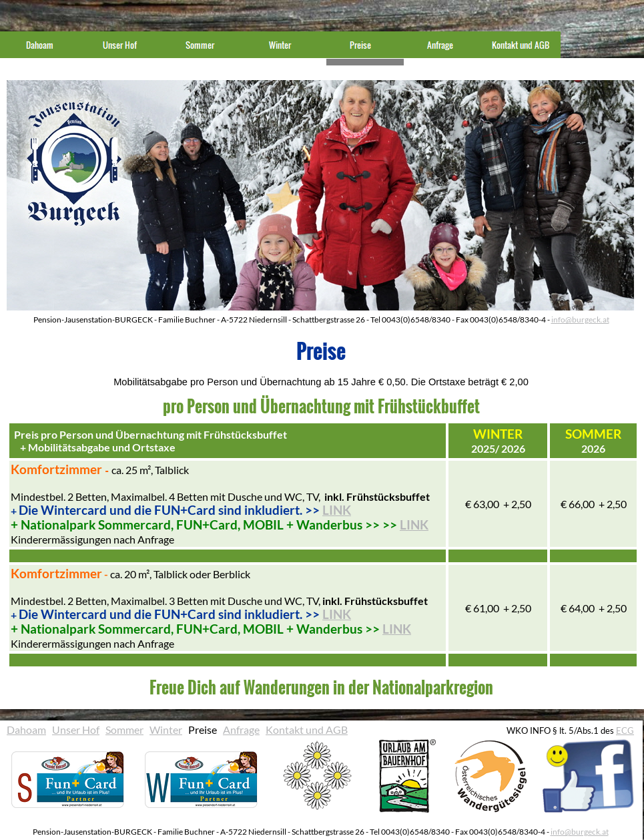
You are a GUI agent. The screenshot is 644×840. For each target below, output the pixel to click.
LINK (337, 510)
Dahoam (26, 729)
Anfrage (241, 729)
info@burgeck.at (580, 320)
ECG (625, 730)
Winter (166, 729)
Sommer (124, 729)
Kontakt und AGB (307, 729)
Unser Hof (76, 729)
